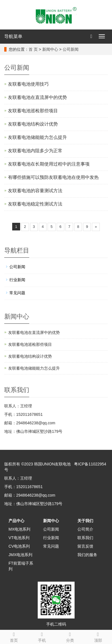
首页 (14, 636)
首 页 (33, 49)
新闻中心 (50, 49)
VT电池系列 (19, 538)
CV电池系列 (19, 546)
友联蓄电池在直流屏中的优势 (37, 97)
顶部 (98, 636)
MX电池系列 (19, 529)
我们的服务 (87, 555)
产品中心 (16, 521)
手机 (42, 636)
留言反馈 (85, 546)
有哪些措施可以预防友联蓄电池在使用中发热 (53, 177)
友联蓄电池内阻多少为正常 (35, 151)
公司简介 (85, 529)
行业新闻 (17, 280)
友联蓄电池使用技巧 (28, 84)
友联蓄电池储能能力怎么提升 (37, 137)
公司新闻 (71, 49)
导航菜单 (13, 36)
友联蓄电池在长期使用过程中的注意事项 (49, 164)
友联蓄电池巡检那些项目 (33, 111)
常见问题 (17, 293)
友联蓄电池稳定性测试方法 (35, 204)
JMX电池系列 (20, 555)
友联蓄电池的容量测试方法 (35, 191)
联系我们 (85, 538)
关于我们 (85, 521)
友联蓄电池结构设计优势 (33, 124)
